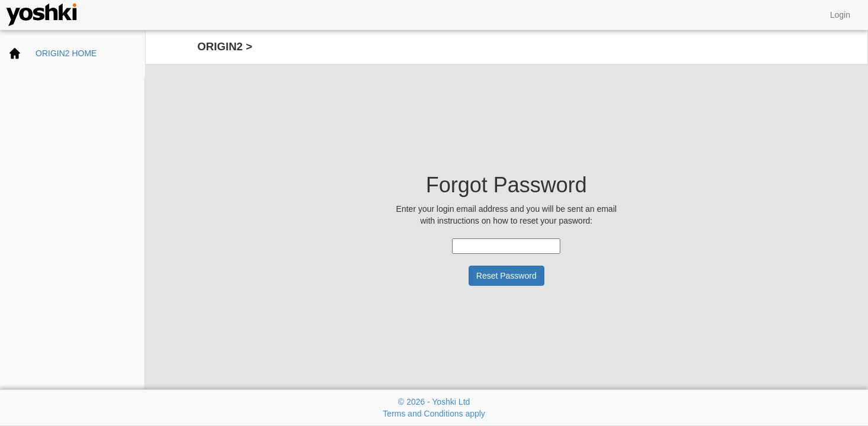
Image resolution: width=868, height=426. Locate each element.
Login (840, 15)
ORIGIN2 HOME (66, 53)
